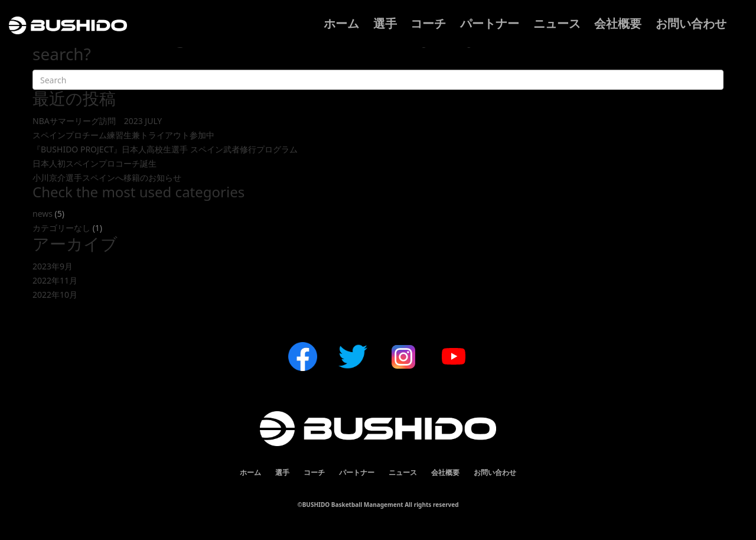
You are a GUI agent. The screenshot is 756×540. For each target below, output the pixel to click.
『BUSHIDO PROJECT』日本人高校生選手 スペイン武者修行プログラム (165, 149)
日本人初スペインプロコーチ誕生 (94, 163)
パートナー (490, 23)
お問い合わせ (691, 23)
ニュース (557, 23)
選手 (385, 23)
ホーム (341, 23)
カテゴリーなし (61, 228)
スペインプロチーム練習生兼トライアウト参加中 (123, 135)
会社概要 (618, 23)
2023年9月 (53, 266)
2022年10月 (55, 295)
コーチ (428, 23)
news (43, 214)
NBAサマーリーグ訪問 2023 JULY (97, 121)
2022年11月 (55, 280)
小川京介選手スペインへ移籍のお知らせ (107, 178)
